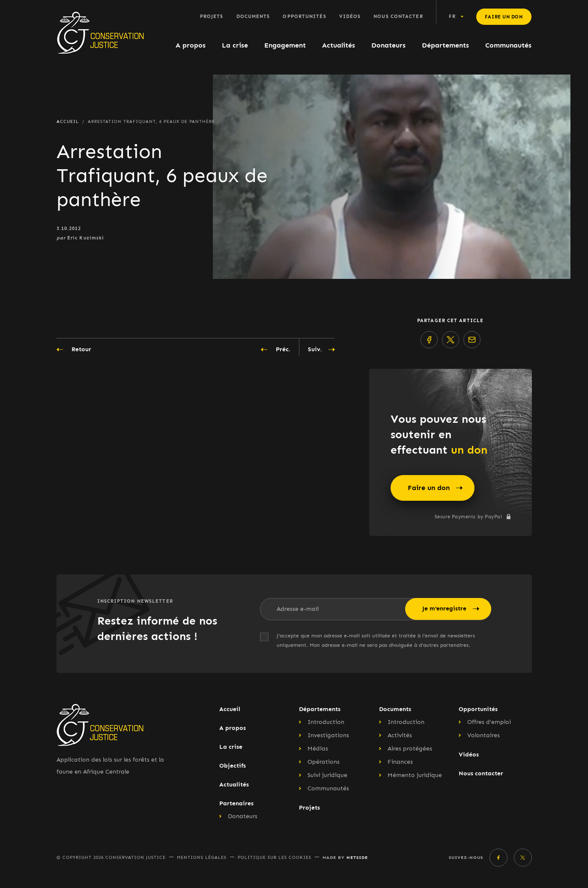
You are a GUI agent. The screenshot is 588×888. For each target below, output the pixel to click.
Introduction (326, 722)
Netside (357, 857)
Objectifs (233, 766)
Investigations (328, 735)
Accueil (230, 709)
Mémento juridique (415, 775)
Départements (445, 45)
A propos (191, 45)
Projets (212, 16)
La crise (235, 45)
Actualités (339, 45)
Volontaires (484, 735)
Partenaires (236, 803)
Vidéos (350, 16)
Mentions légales (202, 858)
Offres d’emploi (489, 722)
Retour (74, 350)
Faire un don (504, 17)
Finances (400, 762)
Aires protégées (410, 749)
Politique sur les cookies (275, 858)
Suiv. (321, 350)
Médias (318, 749)
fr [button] (452, 16)
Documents (253, 16)
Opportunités (304, 16)
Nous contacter (398, 16)
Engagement (285, 45)
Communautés (508, 45)
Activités (400, 735)
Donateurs (388, 45)
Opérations (324, 762)
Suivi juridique (327, 775)
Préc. (276, 350)
